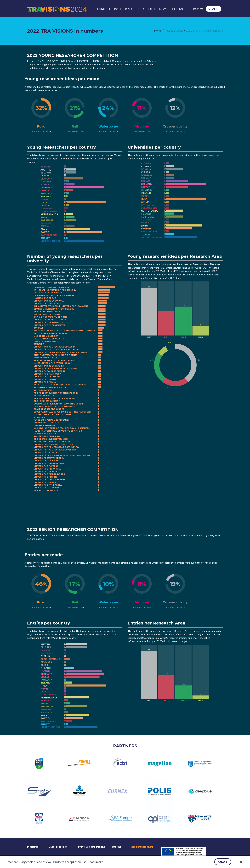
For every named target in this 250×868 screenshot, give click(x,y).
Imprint (117, 847)
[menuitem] (108, 9)
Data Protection (58, 847)
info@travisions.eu (142, 847)
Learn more (95, 862)
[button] (223, 862)
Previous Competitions (92, 847)
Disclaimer (33, 847)
